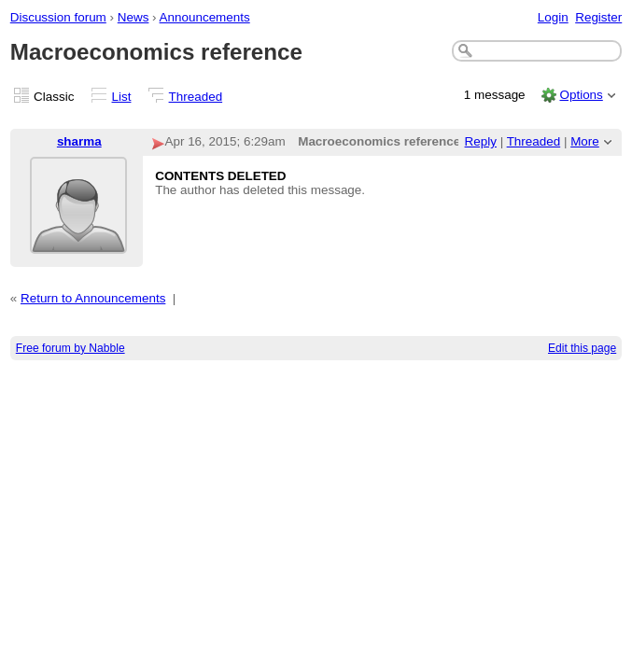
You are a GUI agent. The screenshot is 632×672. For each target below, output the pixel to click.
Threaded (196, 97)
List (122, 97)
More (585, 141)
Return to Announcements (93, 298)
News (133, 17)
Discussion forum (58, 17)
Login (553, 17)
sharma (79, 141)
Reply (481, 141)
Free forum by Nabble (70, 348)
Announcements (205, 17)
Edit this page (582, 348)
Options (581, 95)
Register (598, 17)
